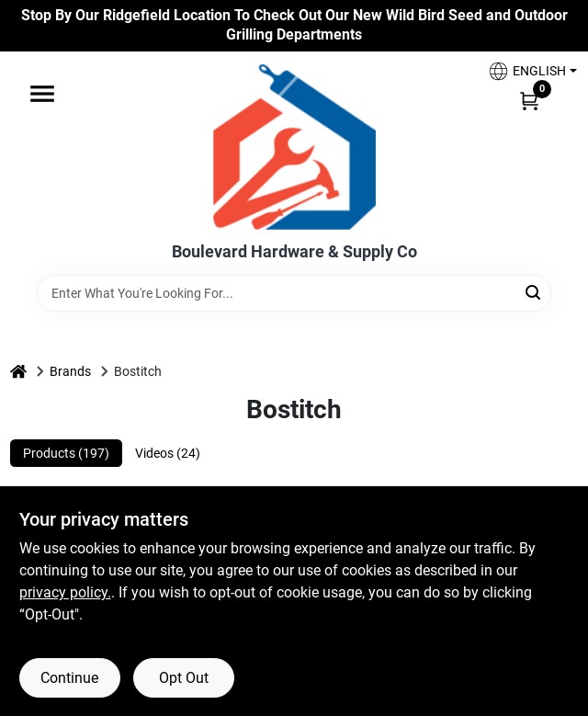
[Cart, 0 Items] (529, 100)
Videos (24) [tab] (168, 453)
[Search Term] (294, 293)
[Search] (534, 292)
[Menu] (42, 94)
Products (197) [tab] (66, 453)
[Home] (18, 372)
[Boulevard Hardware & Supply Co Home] (294, 147)
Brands (70, 371)
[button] (526, 71)
